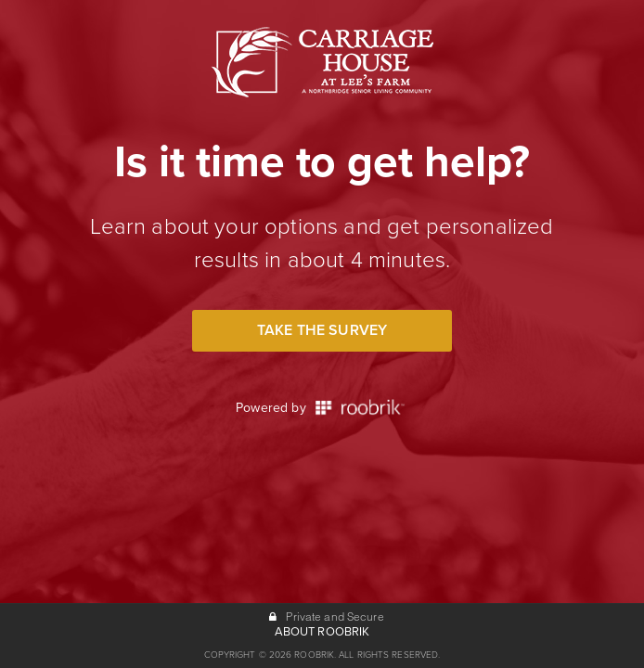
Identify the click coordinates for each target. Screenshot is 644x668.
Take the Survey (322, 330)
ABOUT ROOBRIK (322, 632)
